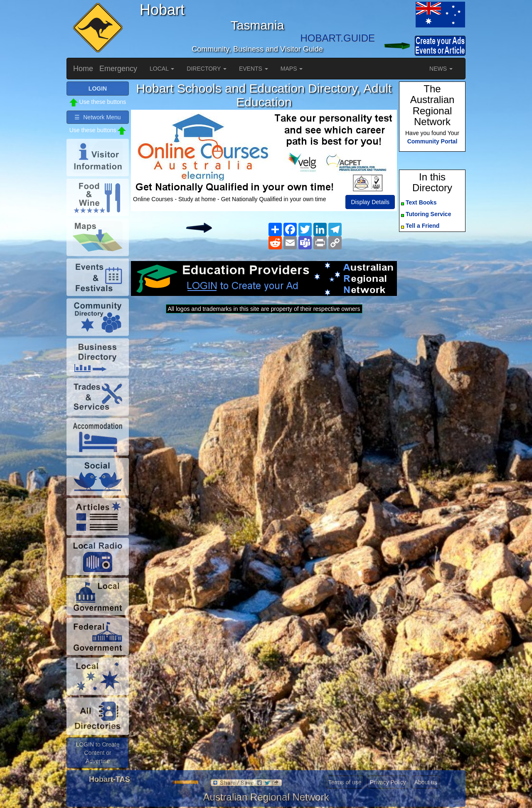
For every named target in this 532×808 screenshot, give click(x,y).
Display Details (370, 202)
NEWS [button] (441, 69)
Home (83, 69)
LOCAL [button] (162, 69)
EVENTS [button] (254, 69)
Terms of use (345, 782)
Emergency (118, 69)
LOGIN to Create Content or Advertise (97, 753)
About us (426, 782)
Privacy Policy (388, 782)
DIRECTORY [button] (207, 69)
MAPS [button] (292, 69)
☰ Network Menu (97, 117)
